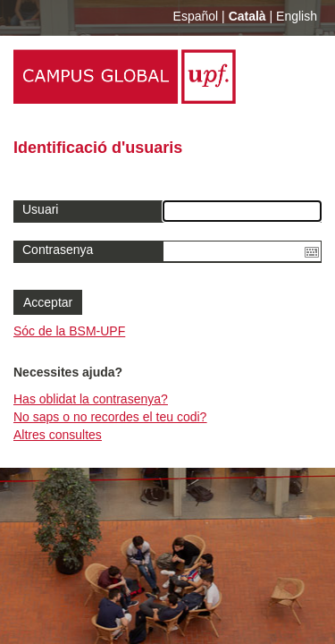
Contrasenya (58, 250)
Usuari (40, 209)
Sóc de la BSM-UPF (69, 331)
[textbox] (243, 251)
